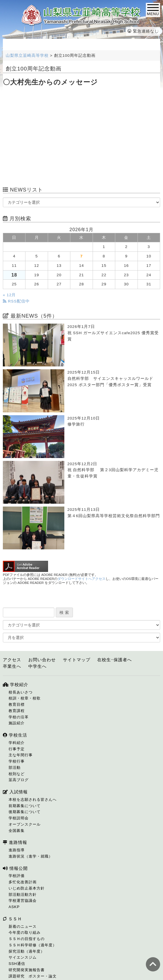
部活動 (15, 768)
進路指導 (17, 850)
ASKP (14, 907)
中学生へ (37, 666)
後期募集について (25, 812)
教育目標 (17, 704)
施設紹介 (17, 723)
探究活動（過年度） (27, 951)
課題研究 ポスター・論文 (33, 976)
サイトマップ (77, 660)
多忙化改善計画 (23, 882)
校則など (17, 774)
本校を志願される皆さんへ (33, 799)
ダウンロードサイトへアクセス (81, 579)
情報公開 (15, 868)
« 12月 (9, 295)
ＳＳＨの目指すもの (27, 939)
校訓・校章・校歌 (25, 698)
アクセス (12, 660)
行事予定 (17, 749)
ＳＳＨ (12, 919)
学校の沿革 (19, 717)
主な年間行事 (21, 755)
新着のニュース (23, 926)
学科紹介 (17, 743)
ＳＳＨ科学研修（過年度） (33, 945)
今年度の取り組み (25, 932)
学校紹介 (16, 684)
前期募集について (25, 806)
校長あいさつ (21, 692)
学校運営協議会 (23, 901)
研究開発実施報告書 (27, 970)
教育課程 (17, 711)
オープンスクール (25, 824)
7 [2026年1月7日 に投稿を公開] (82, 256)
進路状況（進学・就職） (31, 856)
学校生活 (15, 735)
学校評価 (17, 876)
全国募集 (17, 831)
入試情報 (15, 792)
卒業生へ (12, 666)
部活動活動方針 (23, 895)
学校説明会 (19, 818)
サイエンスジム (23, 957)
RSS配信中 (16, 301)
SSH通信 (17, 964)
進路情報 (15, 842)
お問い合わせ (42, 660)
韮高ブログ (19, 780)
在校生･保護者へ (115, 660)
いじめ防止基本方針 (27, 888)
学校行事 (17, 761)
